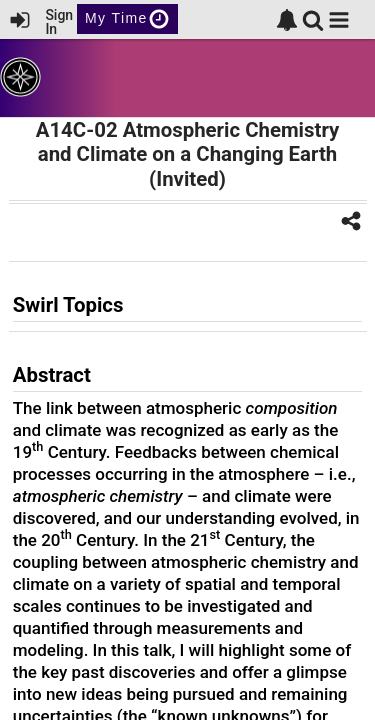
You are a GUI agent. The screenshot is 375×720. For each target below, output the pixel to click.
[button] (339, 20)
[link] (287, 20)
